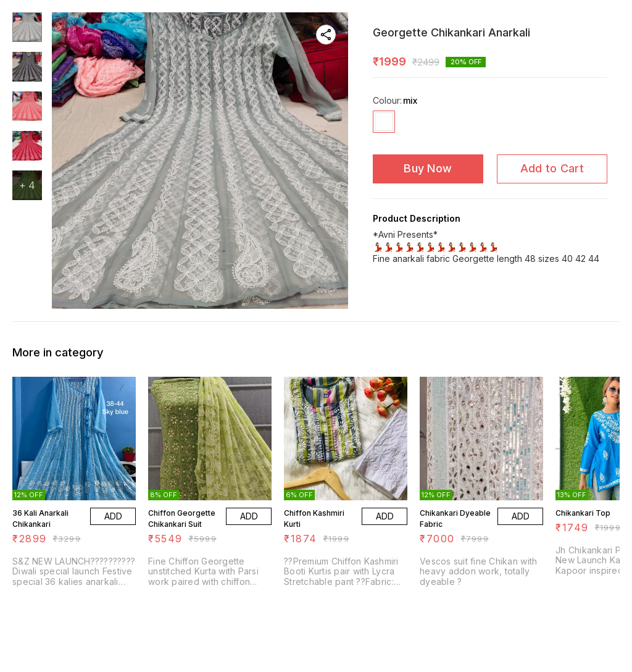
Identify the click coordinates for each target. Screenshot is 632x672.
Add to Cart (552, 168)
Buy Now (428, 168)
